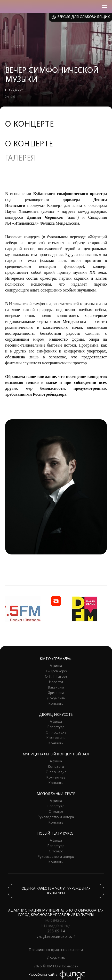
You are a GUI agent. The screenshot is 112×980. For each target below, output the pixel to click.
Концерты (56, 767)
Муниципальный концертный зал (56, 754)
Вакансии (56, 688)
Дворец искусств (56, 715)
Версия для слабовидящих (84, 17)
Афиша (56, 666)
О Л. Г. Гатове (56, 677)
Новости (56, 682)
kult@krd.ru (56, 921)
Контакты (56, 704)
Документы (56, 698)
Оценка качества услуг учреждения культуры (56, 891)
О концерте (29, 145)
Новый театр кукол (56, 834)
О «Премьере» (56, 671)
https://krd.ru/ (56, 926)
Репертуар (56, 727)
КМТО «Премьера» (56, 659)
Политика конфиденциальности (56, 950)
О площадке (56, 733)
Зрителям (56, 693)
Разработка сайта (43, 975)
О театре (56, 812)
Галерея (20, 159)
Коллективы (56, 738)
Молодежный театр (56, 794)
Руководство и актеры (56, 817)
